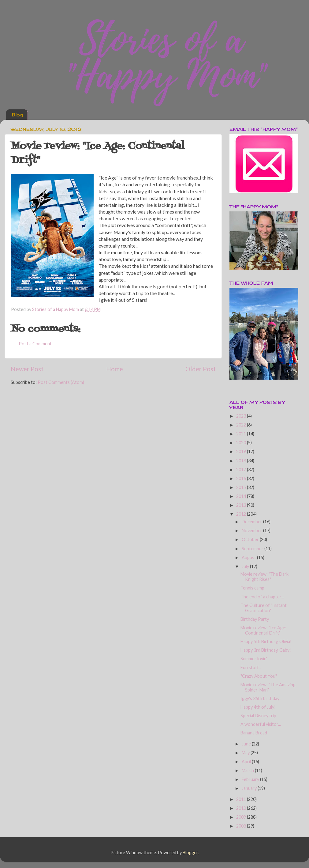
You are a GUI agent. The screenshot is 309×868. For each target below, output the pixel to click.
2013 (242, 505)
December (252, 522)
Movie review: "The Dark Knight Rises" (264, 577)
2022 (242, 425)
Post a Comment (35, 344)
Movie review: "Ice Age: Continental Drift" (263, 630)
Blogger (190, 853)
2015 (242, 487)
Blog (17, 115)
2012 (242, 514)
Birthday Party (255, 619)
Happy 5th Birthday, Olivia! (266, 641)
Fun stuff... (251, 667)
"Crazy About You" (259, 676)
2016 (242, 478)
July (246, 566)
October (251, 539)
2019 (242, 451)
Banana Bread (254, 733)
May (246, 753)
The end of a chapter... (262, 597)
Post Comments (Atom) (61, 382)
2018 (242, 461)
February (251, 779)
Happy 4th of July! (258, 707)
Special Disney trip (258, 716)
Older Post (201, 369)
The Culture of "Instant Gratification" (264, 608)
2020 (242, 443)
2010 (242, 808)
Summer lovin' (254, 659)
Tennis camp (252, 588)
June (247, 744)
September (253, 549)
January (250, 788)
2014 (242, 496)
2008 (242, 826)
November (252, 531)
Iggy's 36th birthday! (261, 698)
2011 (242, 799)
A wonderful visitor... (261, 724)
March (248, 770)
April (247, 762)
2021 (242, 434)
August (249, 557)
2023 (242, 416)
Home (115, 369)
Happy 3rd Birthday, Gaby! (266, 650)
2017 (242, 470)
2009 (242, 817)
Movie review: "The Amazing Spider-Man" (268, 687)
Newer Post (27, 369)
